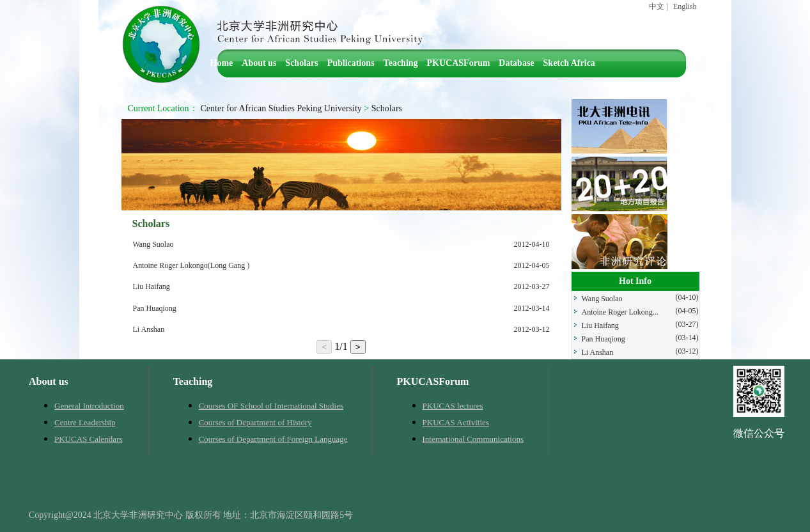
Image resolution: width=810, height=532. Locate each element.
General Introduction (89, 406)
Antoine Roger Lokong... (620, 312)
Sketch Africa (569, 63)
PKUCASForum (459, 63)
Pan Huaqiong (155, 308)
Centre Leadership (85, 422)
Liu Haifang (152, 286)
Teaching (401, 63)
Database (516, 63)
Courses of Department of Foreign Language (273, 439)
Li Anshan (149, 329)
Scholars (301, 63)
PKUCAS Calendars (89, 439)
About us (259, 63)
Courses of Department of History (255, 422)
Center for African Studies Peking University (281, 108)
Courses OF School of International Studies (271, 406)
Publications (351, 63)
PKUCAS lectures (453, 406)
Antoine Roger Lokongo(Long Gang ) (191, 265)
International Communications (473, 439)
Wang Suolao (153, 244)
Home (222, 63)
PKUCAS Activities (456, 422)
